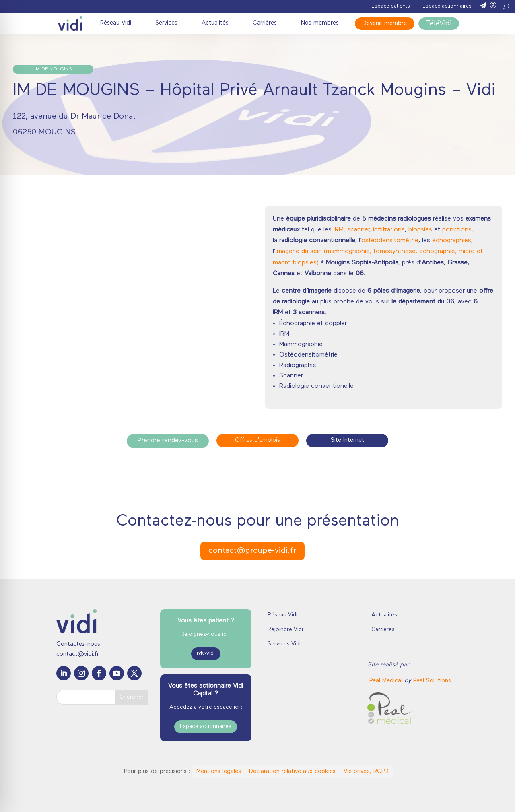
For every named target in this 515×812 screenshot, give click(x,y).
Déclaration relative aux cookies (292, 772)
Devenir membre (385, 24)
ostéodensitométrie (390, 241)
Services (166, 23)
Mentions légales (219, 772)
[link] (387, 681)
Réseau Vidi (116, 23)
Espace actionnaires (447, 6)
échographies (452, 241)
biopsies (420, 230)
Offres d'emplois (257, 440)
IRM (339, 230)
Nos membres (320, 23)
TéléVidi (439, 24)
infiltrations (389, 230)
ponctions (457, 230)
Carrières (265, 23)
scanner (358, 230)
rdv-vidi (206, 654)
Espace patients (391, 6)
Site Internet (347, 440)
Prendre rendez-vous (168, 441)
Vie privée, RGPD (366, 772)
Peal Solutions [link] (432, 681)
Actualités (215, 23)
